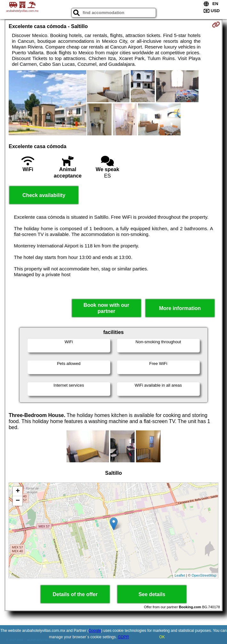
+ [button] (18, 491)
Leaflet (180, 575)
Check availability (44, 195)
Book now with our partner (106, 308)
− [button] (18, 501)
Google (95, 631)
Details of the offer (75, 594)
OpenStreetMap (204, 575)
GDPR (124, 637)
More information (180, 308)
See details (152, 594)
